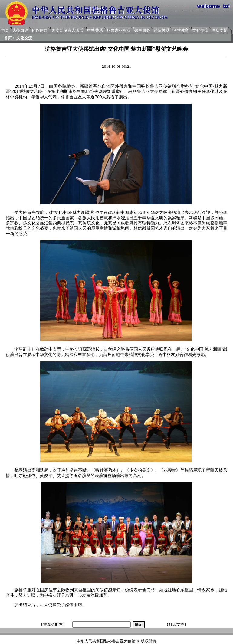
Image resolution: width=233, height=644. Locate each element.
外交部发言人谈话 (67, 30)
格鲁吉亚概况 (119, 30)
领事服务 (142, 30)
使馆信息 (40, 30)
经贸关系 (162, 30)
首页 (5, 30)
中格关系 (95, 30)
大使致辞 (20, 30)
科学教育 (181, 30)
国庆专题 (220, 30)
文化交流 (200, 30)
